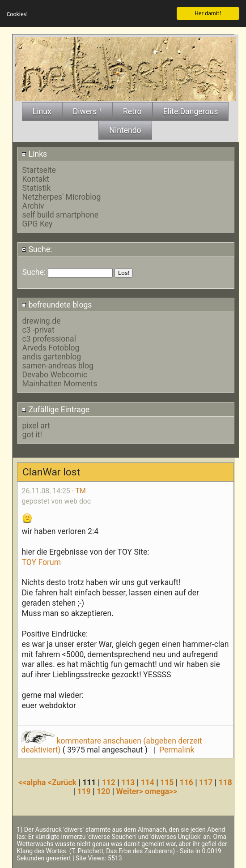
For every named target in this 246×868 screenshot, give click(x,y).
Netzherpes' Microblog (62, 197)
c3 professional (49, 339)
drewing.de (42, 321)
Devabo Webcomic (55, 375)
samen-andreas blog (58, 366)
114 (148, 782)
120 (103, 791)
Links (34, 154)
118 (225, 782)
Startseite (39, 170)
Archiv (33, 206)
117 (206, 782)
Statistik (37, 188)
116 (187, 782)
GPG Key (38, 224)
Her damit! (208, 13)
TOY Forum (42, 562)
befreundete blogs (57, 305)
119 (84, 791)
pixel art (36, 425)
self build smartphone (60, 215)
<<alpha (33, 782)
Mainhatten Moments (60, 384)
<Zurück (63, 782)
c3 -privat (38, 330)
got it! (32, 434)
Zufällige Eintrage (55, 409)
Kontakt (36, 179)
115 (167, 782)
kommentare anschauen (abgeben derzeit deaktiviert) (111, 745)
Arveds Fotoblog (51, 348)
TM (81, 490)
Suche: (37, 249)
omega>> (161, 791)
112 (109, 782)
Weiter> (130, 791)
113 (128, 782)
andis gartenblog (52, 357)
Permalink (177, 749)
